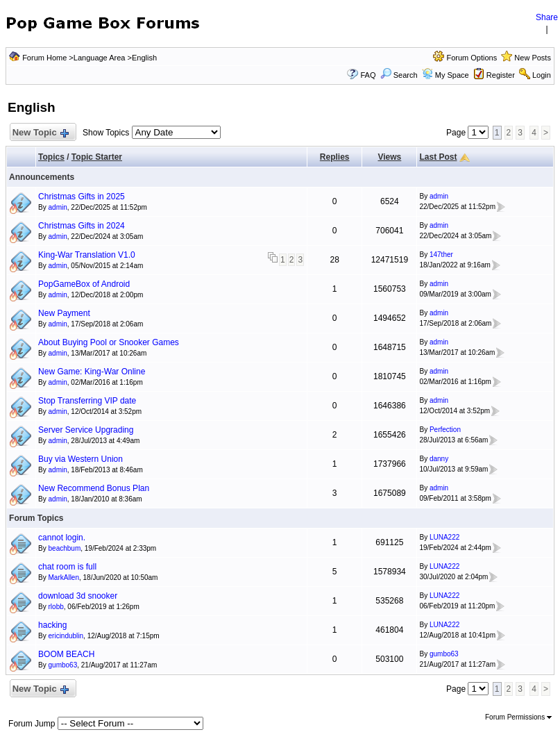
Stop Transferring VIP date (87, 401)
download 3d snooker (78, 596)
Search (399, 75)
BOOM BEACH (66, 654)
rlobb (56, 607)
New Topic (40, 133)
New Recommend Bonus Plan (94, 488)
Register (501, 75)
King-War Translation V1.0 (87, 255)
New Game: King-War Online (92, 372)
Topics (51, 157)
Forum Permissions (518, 717)
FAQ (368, 75)
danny (439, 459)
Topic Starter (97, 157)
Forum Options (472, 58)
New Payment (64, 313)
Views (389, 157)
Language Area (100, 58)
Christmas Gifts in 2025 (82, 197)
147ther (441, 255)
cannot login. (62, 538)
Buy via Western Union (80, 459)
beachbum (65, 548)
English (144, 58)
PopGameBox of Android (84, 284)
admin (58, 207)
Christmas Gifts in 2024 (82, 226)
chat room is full (67, 567)
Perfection (445, 430)
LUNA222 (444, 537)
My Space (452, 75)
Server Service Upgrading (86, 430)
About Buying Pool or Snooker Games (109, 342)
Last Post (438, 157)
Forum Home (44, 58)
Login (542, 75)
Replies (335, 157)
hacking (52, 625)
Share (547, 17)
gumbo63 (63, 665)
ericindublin (66, 636)
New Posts (533, 58)
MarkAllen (64, 577)
